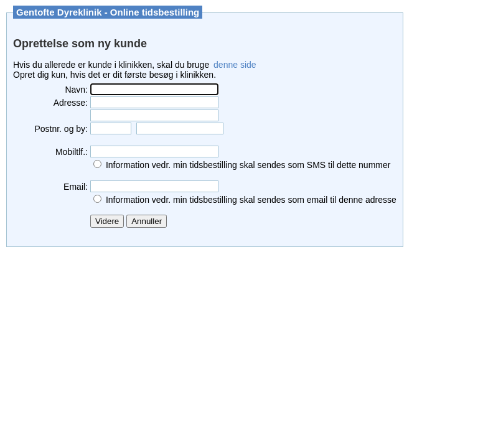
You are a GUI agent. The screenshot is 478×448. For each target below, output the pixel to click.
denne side (235, 65)
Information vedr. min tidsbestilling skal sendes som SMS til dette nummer (248, 165)
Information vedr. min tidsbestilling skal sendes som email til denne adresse (251, 200)
